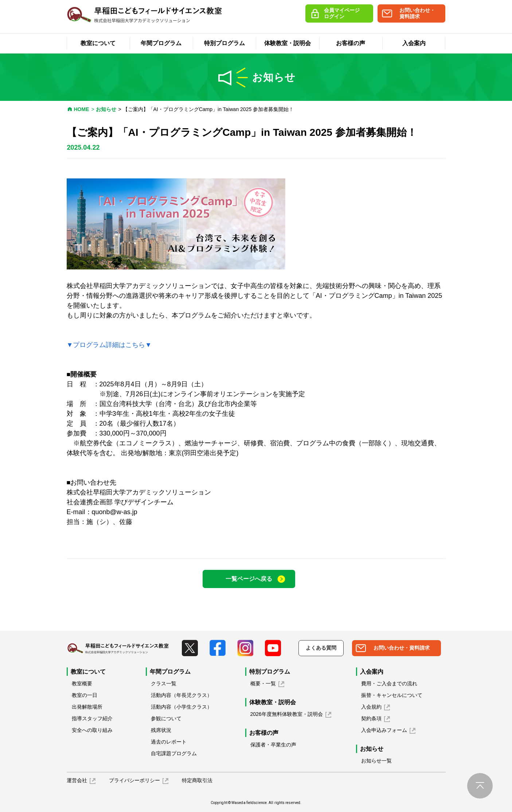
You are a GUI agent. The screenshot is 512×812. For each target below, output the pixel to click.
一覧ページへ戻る (249, 579)
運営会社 (77, 780)
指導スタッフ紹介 (92, 718)
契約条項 (371, 718)
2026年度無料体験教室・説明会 (287, 714)
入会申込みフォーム (384, 730)
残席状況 (161, 730)
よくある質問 (321, 648)
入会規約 (371, 707)
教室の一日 (85, 695)
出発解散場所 (87, 707)
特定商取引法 (197, 780)
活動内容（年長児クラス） (181, 695)
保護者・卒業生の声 (273, 745)
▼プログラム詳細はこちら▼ (109, 345)
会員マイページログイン (342, 13)
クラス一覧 (164, 683)
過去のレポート (169, 742)
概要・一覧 (263, 683)
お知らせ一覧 (376, 761)
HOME (82, 109)
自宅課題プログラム (174, 753)
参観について (166, 718)
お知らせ (106, 109)
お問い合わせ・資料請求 (417, 13)
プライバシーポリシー (134, 780)
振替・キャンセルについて (392, 695)
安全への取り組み (92, 730)
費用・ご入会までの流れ (389, 683)
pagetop (480, 786)
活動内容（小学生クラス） (181, 707)
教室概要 (82, 683)
